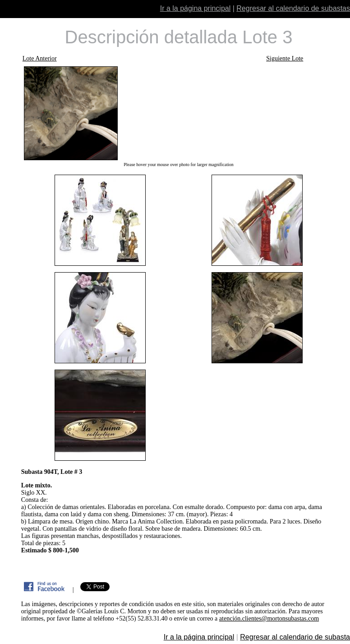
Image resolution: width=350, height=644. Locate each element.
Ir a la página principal (196, 8)
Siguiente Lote (285, 58)
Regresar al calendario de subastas (293, 8)
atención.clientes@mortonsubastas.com (269, 619)
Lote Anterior (40, 58)
